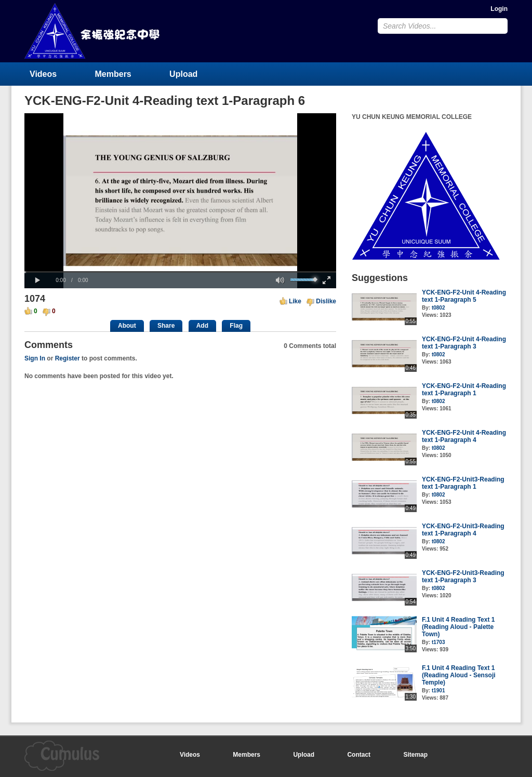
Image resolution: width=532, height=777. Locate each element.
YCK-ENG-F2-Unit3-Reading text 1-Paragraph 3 (463, 577)
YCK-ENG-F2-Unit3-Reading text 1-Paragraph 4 (463, 530)
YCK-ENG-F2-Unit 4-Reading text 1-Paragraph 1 (464, 390)
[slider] (180, 272)
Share (166, 326)
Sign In (35, 358)
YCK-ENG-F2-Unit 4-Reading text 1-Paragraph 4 (464, 436)
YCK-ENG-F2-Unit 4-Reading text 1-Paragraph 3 (464, 343)
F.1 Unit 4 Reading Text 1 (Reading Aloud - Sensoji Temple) (459, 675)
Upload (183, 74)
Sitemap (415, 755)
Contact (359, 755)
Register (68, 358)
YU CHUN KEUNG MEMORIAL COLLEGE (93, 31)
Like (295, 301)
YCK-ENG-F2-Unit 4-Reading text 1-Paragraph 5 (464, 296)
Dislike (326, 301)
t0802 (438, 308)
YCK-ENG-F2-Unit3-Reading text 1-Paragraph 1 (463, 483)
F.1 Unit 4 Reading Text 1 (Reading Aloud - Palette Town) (458, 627)
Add (202, 326)
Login (499, 9)
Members (113, 74)
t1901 (438, 691)
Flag (236, 326)
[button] (37, 280)
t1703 (438, 642)
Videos (43, 74)
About (127, 326)
